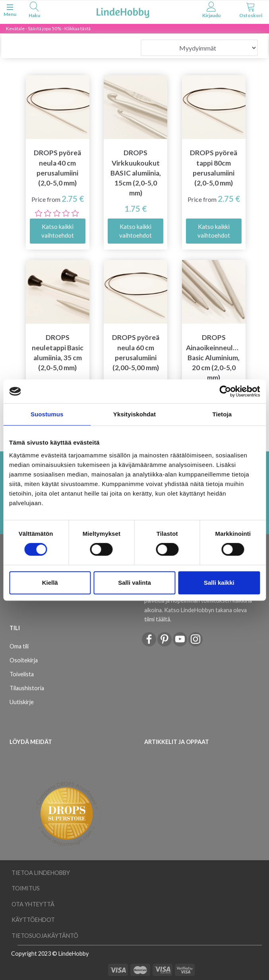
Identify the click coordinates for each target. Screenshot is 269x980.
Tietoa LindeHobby (41, 873)
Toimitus (26, 888)
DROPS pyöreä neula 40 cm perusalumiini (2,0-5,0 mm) (57, 168)
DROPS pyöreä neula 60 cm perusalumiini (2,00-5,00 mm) (136, 352)
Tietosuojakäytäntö (45, 936)
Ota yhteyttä (33, 904)
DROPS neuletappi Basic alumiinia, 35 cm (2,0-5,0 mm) (58, 352)
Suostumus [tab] (47, 414)
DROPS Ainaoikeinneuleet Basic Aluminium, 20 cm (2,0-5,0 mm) (214, 357)
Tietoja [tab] (222, 414)
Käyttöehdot (33, 920)
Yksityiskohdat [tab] (134, 414)
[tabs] (34, 11)
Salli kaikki (219, 583)
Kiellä (50, 583)
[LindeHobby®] (123, 11)
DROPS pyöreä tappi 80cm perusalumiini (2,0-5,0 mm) (214, 168)
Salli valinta (134, 583)
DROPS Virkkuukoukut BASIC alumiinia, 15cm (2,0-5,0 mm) (136, 173)
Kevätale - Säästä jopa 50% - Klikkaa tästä (48, 28)
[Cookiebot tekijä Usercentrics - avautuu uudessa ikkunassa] (225, 391)
